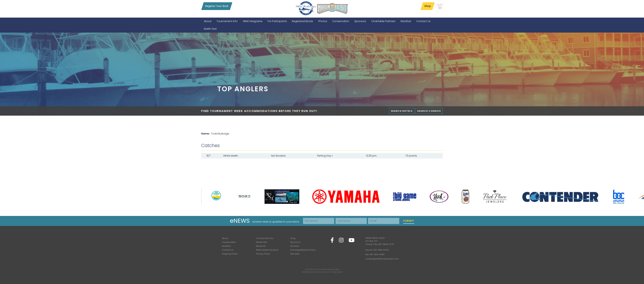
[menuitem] (208, 21)
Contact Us (228, 250)
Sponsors (295, 242)
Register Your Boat (217, 6)
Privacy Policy (263, 254)
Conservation (229, 242)
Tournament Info (265, 238)
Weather (226, 246)
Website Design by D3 (312, 272)
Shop (428, 6)
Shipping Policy (230, 254)
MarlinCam (262, 242)
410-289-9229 (381, 250)
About (225, 238)
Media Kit (261, 246)
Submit (409, 221)
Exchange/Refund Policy (303, 250)
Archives (295, 246)
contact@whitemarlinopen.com (382, 259)
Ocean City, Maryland (332, 272)
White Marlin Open (331, 269)
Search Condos (429, 111)
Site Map (295, 254)
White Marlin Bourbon (267, 250)
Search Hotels (402, 111)
